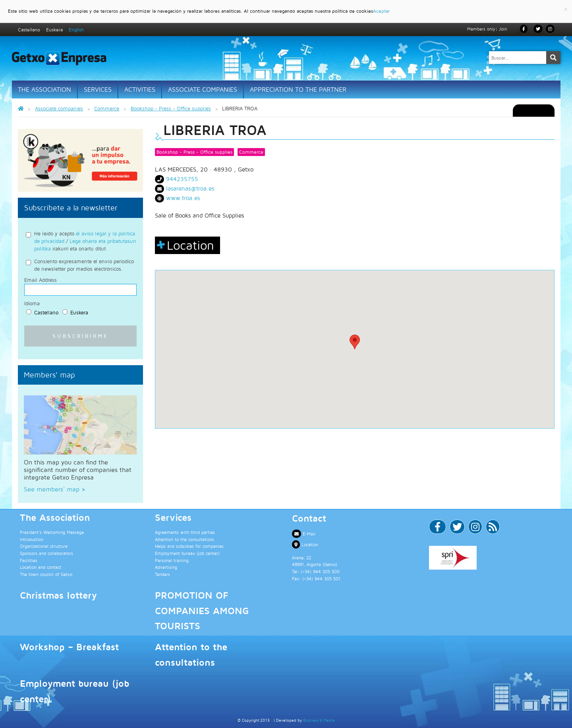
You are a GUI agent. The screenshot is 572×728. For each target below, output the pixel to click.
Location (305, 544)
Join (503, 29)
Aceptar (381, 11)
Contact (309, 518)
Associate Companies (203, 89)
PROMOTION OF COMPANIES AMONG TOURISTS (202, 610)
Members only (481, 29)
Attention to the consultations (185, 539)
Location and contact (41, 567)
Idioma (32, 303)
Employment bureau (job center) (187, 553)
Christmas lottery (58, 595)
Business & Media (319, 720)
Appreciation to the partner (298, 89)
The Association (44, 89)
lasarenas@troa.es (190, 188)
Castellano (29, 30)
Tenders (162, 574)
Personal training (172, 560)
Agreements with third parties (185, 532)
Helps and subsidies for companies (189, 546)
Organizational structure (44, 546)
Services (98, 89)
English (76, 30)
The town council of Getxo (46, 574)
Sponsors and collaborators (46, 553)
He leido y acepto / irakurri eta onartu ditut (85, 241)
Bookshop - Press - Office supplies (194, 152)
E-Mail (304, 534)
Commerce (251, 152)
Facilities (29, 560)
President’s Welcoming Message (52, 532)
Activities (140, 89)
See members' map (55, 489)
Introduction (32, 539)
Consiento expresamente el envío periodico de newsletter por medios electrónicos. (84, 265)
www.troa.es (183, 198)
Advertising (166, 567)
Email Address (41, 280)
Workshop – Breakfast (69, 647)
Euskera (54, 30)
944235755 (182, 179)
